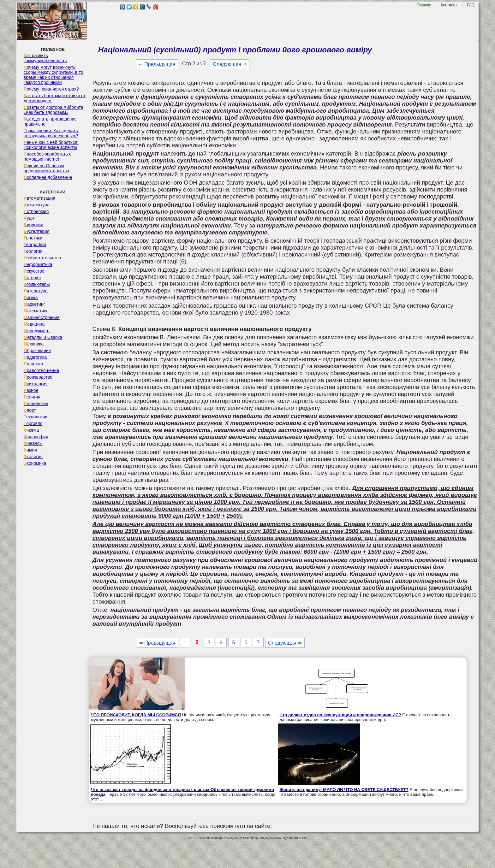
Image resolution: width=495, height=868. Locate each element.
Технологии (36, 417)
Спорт (30, 410)
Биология (33, 225)
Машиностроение (42, 317)
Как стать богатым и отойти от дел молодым (55, 98)
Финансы (33, 443)
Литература (36, 291)
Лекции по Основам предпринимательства (46, 168)
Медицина (34, 324)
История (32, 278)
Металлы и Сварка (43, 337)
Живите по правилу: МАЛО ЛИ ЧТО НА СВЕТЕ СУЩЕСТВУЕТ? (344, 790)
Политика (33, 364)
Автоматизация (39, 198)
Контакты (449, 5)
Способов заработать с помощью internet (48, 156)
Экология (33, 457)
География (35, 245)
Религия (32, 397)
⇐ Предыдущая (157, 64)
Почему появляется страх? (51, 89)
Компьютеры (37, 284)
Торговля (33, 423)
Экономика (35, 463)
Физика (31, 430)
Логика (31, 298)
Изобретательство (42, 258)
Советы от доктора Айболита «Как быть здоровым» (54, 110)
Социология (36, 404)
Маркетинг (34, 304)
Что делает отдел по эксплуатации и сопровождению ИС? (340, 715)
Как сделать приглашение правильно (50, 121)
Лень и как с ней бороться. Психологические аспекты (51, 145)
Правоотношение (41, 370)
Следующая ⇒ (230, 64)
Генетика (33, 238)
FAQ (471, 5)
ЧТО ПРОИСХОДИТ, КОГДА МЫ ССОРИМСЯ (136, 715)
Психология (36, 384)
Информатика (38, 264)
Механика (34, 344)
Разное (31, 390)
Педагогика (35, 357)
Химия (30, 450)
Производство (38, 377)
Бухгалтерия (37, 231)
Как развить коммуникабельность (45, 58)
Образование (37, 351)
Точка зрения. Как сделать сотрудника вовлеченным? (51, 133)
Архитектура (37, 205)
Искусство (34, 271)
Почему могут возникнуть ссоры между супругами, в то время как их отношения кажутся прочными (54, 75)
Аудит (30, 218)
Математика (36, 311)
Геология (33, 251)
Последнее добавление (48, 177)
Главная (424, 5)
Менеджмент (37, 331)
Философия (36, 437)
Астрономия (36, 211)
